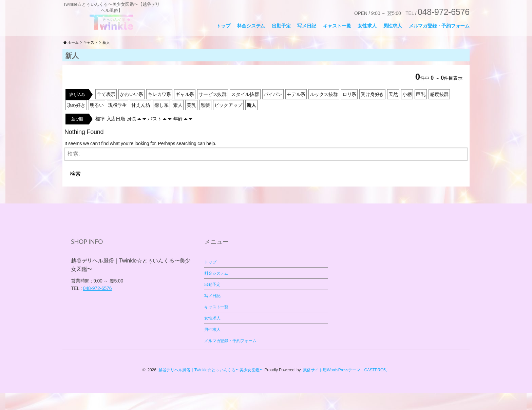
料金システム (251, 26)
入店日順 (116, 136)
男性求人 (393, 26)
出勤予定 (281, 26)
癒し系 (161, 122)
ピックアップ (229, 122)
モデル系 (296, 111)
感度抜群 (439, 111)
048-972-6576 (98, 305)
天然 (393, 111)
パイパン (273, 111)
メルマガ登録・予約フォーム (439, 26)
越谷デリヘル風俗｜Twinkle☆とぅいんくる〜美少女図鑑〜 (211, 387)
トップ (223, 26)
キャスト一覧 (337, 26)
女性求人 (367, 26)
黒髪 (205, 122)
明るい (97, 122)
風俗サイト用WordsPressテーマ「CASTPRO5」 (346, 387)
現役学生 (118, 122)
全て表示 (106, 111)
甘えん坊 (141, 122)
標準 (100, 136)
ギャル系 (185, 111)
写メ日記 (307, 26)
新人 (251, 122)
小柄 (407, 111)
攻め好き (76, 122)
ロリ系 (349, 111)
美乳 (191, 122)
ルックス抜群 (324, 111)
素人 (178, 122)
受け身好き (372, 111)
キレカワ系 (159, 111)
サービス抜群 (213, 111)
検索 (75, 190)
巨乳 (421, 111)
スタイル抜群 (245, 111)
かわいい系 (131, 111)
